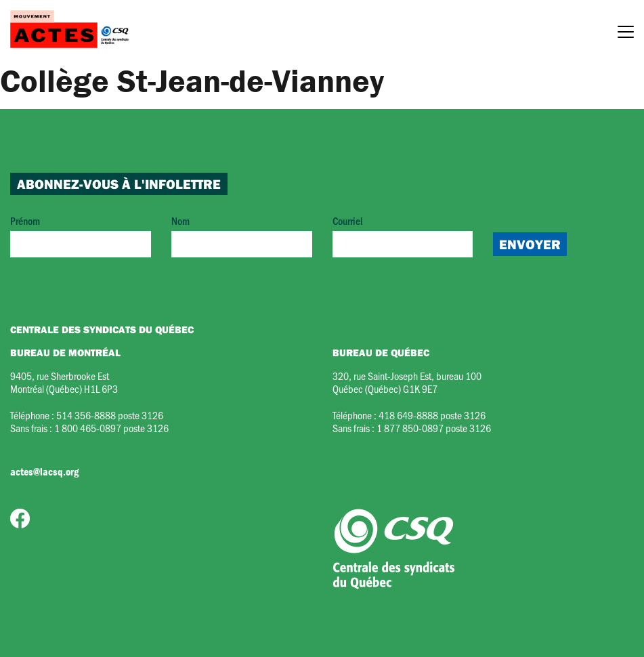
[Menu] (626, 34)
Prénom (81, 235)
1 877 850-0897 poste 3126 (434, 428)
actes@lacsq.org (44, 471)
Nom (242, 235)
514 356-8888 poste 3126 (110, 415)
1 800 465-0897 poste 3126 (111, 428)
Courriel (403, 235)
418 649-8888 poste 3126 (432, 415)
